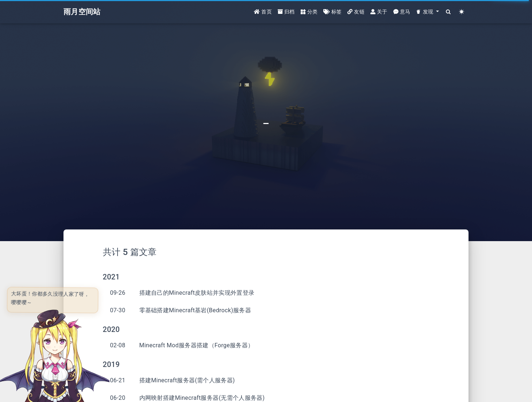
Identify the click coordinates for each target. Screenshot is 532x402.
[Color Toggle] (462, 12)
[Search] (449, 12)
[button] (427, 12)
